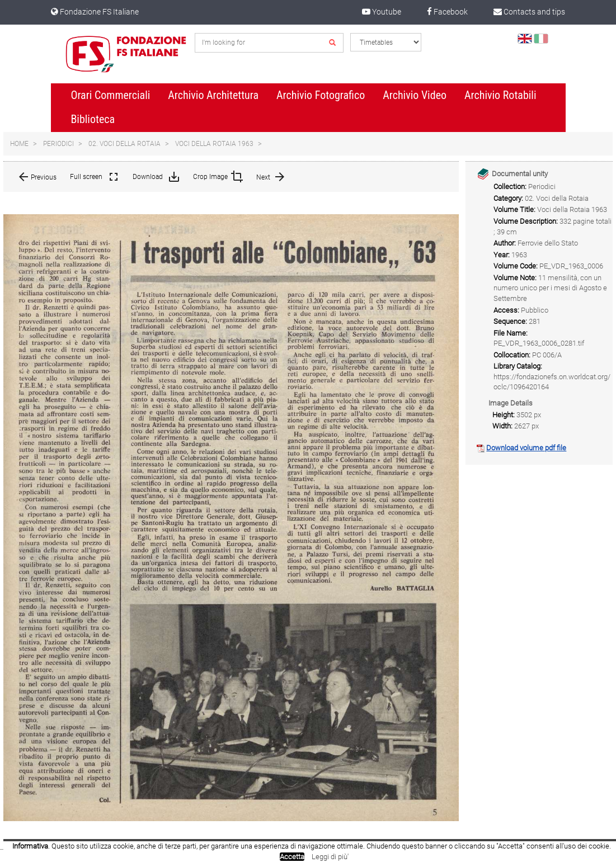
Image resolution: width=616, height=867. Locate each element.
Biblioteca (93, 119)
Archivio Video (415, 95)
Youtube (382, 12)
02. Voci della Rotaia (124, 144)
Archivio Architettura (213, 95)
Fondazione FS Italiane (95, 12)
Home (19, 144)
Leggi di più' (330, 857)
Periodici (58, 144)
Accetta (292, 857)
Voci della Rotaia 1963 (214, 144)
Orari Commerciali (110, 95)
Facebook (447, 12)
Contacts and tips (529, 12)
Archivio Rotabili (500, 95)
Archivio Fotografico (321, 95)
